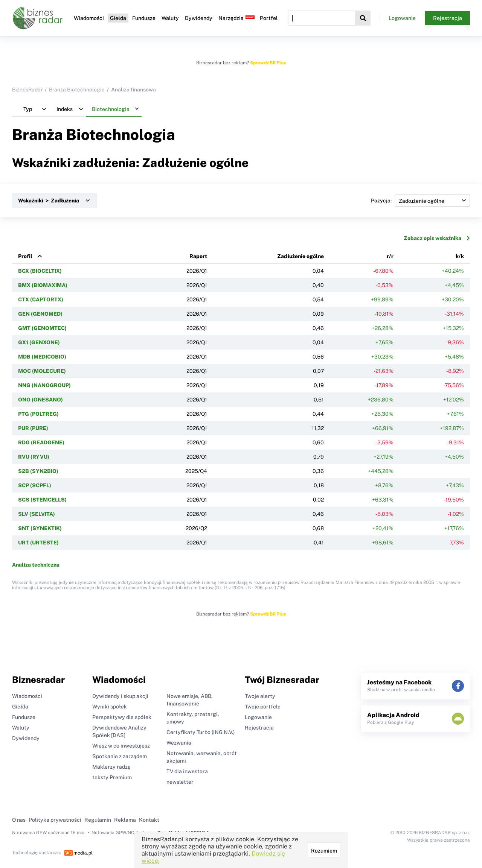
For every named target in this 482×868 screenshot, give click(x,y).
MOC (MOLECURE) (42, 371)
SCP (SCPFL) (35, 485)
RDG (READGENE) (41, 442)
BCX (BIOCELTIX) (40, 271)
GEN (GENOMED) (40, 314)
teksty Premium (112, 777)
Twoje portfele (263, 707)
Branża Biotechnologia (77, 90)
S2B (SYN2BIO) (38, 471)
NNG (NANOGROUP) (44, 385)
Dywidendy (199, 18)
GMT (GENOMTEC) (42, 328)
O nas (19, 820)
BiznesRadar (27, 90)
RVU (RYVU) (34, 457)
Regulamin (98, 820)
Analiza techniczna (36, 565)
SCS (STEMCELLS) (42, 500)
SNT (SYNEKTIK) (40, 528)
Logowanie (402, 18)
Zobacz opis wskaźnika (437, 238)
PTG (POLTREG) (38, 414)
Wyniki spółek (110, 707)
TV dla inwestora (187, 771)
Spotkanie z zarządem (120, 756)
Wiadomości (89, 18)
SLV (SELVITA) (37, 514)
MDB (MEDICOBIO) (42, 357)
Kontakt (149, 820)
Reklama (125, 820)
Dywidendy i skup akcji (120, 696)
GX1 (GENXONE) (39, 342)
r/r (390, 256)
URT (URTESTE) (38, 543)
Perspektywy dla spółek (122, 717)
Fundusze (144, 18)
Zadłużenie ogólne (300, 256)
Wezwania (179, 743)
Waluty (170, 18)
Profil (25, 256)
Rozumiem (324, 851)
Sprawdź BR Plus (268, 63)
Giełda (118, 18)
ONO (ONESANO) (40, 400)
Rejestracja (448, 18)
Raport (198, 256)
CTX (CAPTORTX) (41, 299)
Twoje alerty (260, 696)
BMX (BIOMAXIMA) (43, 285)
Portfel (269, 18)
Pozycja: (420, 201)
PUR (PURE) (33, 428)
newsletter (180, 782)
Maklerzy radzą (111, 767)
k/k (460, 256)
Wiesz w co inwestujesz (121, 746)
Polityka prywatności (55, 820)
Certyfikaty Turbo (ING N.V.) (201, 732)
